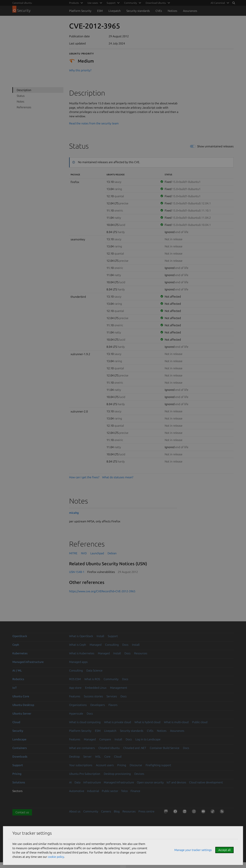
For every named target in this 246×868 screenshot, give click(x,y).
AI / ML (17, 670)
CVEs (159, 11)
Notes (20, 101)
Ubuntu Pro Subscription (85, 774)
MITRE (73, 553)
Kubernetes (20, 653)
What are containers (82, 748)
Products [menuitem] (74, 3)
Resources (141, 653)
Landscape (19, 739)
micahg (74, 513)
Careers (106, 811)
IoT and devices (176, 782)
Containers (20, 748)
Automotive (77, 791)
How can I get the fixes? (84, 477)
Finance (135, 791)
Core (107, 756)
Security (18, 731)
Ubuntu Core (21, 696)
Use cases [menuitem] (93, 3)
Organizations (78, 705)
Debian (112, 553)
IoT (15, 688)
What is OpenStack (81, 636)
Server (87, 756)
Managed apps (78, 662)
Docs (125, 645)
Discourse (136, 765)
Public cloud (200, 722)
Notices (172, 11)
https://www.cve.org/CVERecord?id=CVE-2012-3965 (102, 591)
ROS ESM (75, 679)
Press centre (146, 811)
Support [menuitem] (111, 3)
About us (75, 811)
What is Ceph (78, 645)
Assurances (190, 11)
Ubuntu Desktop (23, 705)
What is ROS (92, 679)
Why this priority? (80, 70)
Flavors (113, 705)
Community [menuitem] (131, 3)
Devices (139, 774)
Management (119, 688)
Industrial (93, 791)
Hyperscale (76, 713)
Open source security (150, 782)
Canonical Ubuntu (22, 3)
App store (75, 688)
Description (24, 90)
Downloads (20, 756)
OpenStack (20, 636)
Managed (96, 645)
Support (113, 636)
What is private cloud (118, 722)
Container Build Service (165, 748)
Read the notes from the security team (94, 123)
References (24, 107)
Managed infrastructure (28, 662)
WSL (98, 756)
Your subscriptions (81, 765)
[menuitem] (219, 3)
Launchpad (97, 553)
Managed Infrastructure (119, 782)
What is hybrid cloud (147, 722)
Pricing (122, 765)
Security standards (138, 11)
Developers (98, 705)
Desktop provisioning (117, 774)
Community (111, 679)
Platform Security (80, 11)
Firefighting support (158, 765)
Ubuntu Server (22, 713)
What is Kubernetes (82, 653)
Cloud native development (206, 782)
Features (75, 696)
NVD (84, 553)
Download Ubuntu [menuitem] (156, 3)
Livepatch (115, 11)
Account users (105, 765)
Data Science (94, 670)
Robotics (18, 679)
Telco (124, 791)
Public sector (110, 791)
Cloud (16, 722)
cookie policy (56, 857)
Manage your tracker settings (193, 850)
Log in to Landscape (148, 739)
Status (21, 96)
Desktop (74, 756)
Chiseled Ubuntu (109, 748)
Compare (105, 739)
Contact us (22, 812)
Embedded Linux (96, 688)
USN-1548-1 (77, 572)
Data (77, 782)
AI (70, 782)
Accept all (224, 850)
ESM (100, 11)
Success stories (93, 696)
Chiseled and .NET (135, 748)
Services (112, 696)
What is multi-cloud (176, 722)
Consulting (112, 645)
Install (100, 636)
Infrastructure (92, 782)
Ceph (16, 645)
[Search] (234, 3)
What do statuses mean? (118, 477)
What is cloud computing (85, 722)
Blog (117, 811)
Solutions (19, 782)
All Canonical (218, 3)
